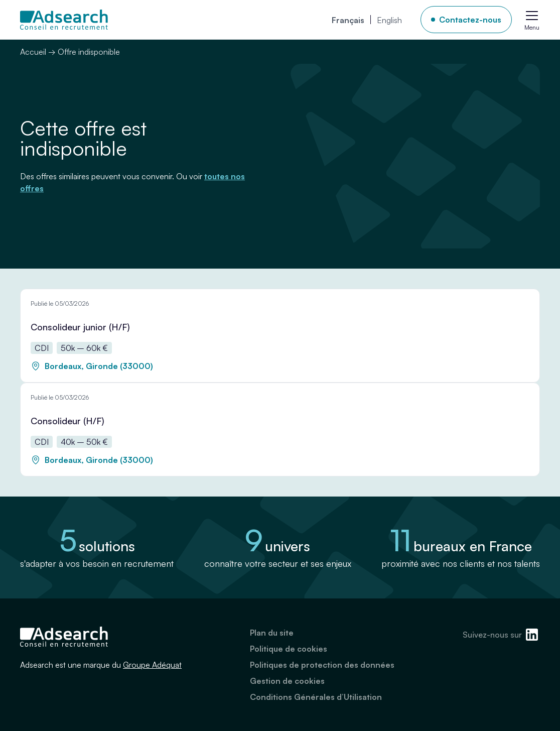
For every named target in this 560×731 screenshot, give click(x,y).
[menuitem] (348, 20)
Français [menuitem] (348, 20)
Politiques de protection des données (322, 665)
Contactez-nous (470, 20)
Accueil (33, 52)
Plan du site (272, 633)
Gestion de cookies (287, 681)
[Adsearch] (64, 20)
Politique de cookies (289, 649)
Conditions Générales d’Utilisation (316, 697)
